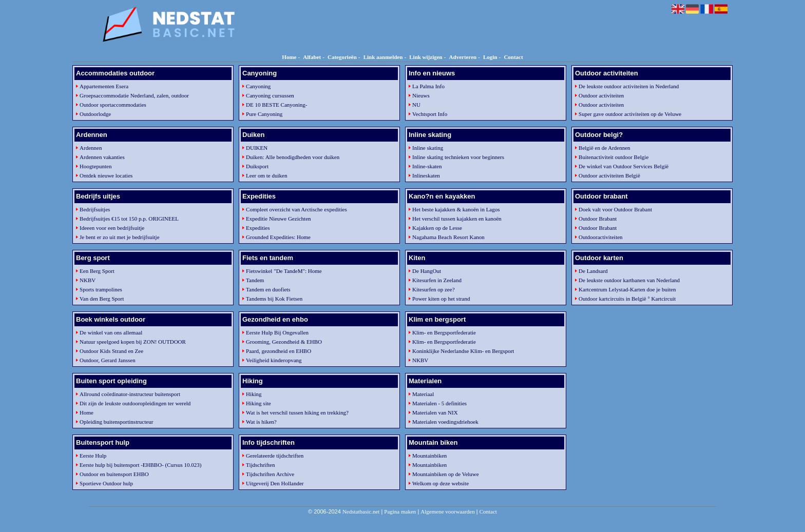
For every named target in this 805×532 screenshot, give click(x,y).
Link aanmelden (383, 57)
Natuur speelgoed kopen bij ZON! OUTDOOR (133, 342)
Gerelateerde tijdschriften (275, 456)
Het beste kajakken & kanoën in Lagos (456, 209)
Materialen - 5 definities (439, 403)
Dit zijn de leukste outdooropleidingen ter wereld (135, 403)
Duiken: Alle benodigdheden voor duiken (293, 157)
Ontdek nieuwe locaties (106, 175)
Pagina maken (400, 511)
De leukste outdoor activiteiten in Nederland (629, 86)
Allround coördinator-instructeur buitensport (130, 394)
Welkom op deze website (440, 483)
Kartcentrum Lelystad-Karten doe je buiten (627, 289)
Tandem (255, 280)
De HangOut (427, 271)
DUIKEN (257, 148)
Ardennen (91, 148)
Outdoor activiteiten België (609, 175)
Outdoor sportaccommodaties (113, 105)
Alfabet (312, 57)
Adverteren (463, 57)
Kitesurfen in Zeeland (437, 280)
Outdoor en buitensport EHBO (114, 474)
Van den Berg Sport (102, 299)
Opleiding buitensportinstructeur (116, 422)
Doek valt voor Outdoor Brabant (615, 209)
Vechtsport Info (430, 114)
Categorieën (342, 57)
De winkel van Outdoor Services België (624, 166)
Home (289, 57)
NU (416, 105)
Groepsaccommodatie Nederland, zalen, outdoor (134, 95)
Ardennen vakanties (102, 157)
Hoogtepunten (95, 166)
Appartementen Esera (104, 86)
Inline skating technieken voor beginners (458, 157)
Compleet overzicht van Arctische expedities (296, 209)
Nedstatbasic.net (361, 511)
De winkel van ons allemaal (111, 332)
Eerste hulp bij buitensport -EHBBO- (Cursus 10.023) (140, 465)
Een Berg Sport (97, 271)
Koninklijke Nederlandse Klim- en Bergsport (463, 351)
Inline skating (428, 148)
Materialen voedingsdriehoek (445, 422)
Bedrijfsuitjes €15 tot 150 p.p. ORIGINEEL (129, 219)
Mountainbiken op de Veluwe (446, 474)
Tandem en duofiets (268, 289)
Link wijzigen (426, 57)
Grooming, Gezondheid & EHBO (284, 342)
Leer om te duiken (266, 175)
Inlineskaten (426, 175)
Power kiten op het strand (441, 299)
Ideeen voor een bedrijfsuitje (112, 228)
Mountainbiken (429, 456)
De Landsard (593, 271)
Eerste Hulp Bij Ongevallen (277, 332)
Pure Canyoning (264, 114)
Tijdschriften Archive (270, 474)
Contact (513, 57)
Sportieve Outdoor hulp (106, 483)
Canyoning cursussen (270, 95)
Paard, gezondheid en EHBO (279, 351)
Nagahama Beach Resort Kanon (448, 237)
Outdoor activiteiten (601, 95)
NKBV (88, 280)
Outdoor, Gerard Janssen (108, 360)
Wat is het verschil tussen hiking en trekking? (297, 412)
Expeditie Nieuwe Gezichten (278, 219)
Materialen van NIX (435, 412)
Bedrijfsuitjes (95, 209)
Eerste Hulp (93, 456)
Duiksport (257, 166)
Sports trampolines (101, 289)
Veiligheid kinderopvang (274, 360)
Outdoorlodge (95, 114)
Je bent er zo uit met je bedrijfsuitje (119, 237)
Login (490, 57)
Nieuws (421, 95)
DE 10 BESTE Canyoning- (276, 105)
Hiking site (258, 403)
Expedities (258, 228)
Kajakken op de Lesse (437, 228)
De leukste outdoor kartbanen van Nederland (629, 280)
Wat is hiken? (261, 422)
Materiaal (423, 394)
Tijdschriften (260, 465)
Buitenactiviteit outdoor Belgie (614, 157)
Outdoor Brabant (598, 219)
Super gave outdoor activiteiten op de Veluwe (630, 114)
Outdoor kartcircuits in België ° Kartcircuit (627, 299)
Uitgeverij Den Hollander (275, 483)
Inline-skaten (427, 166)
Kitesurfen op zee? (433, 289)
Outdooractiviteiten (601, 237)
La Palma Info (428, 86)
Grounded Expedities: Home (278, 237)
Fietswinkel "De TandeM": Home (284, 271)
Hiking (254, 394)
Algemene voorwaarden (447, 511)
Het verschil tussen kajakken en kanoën (457, 219)
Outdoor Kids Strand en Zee (111, 351)
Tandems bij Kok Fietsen (274, 299)
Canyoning (258, 86)
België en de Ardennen (605, 148)
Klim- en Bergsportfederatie (444, 332)
